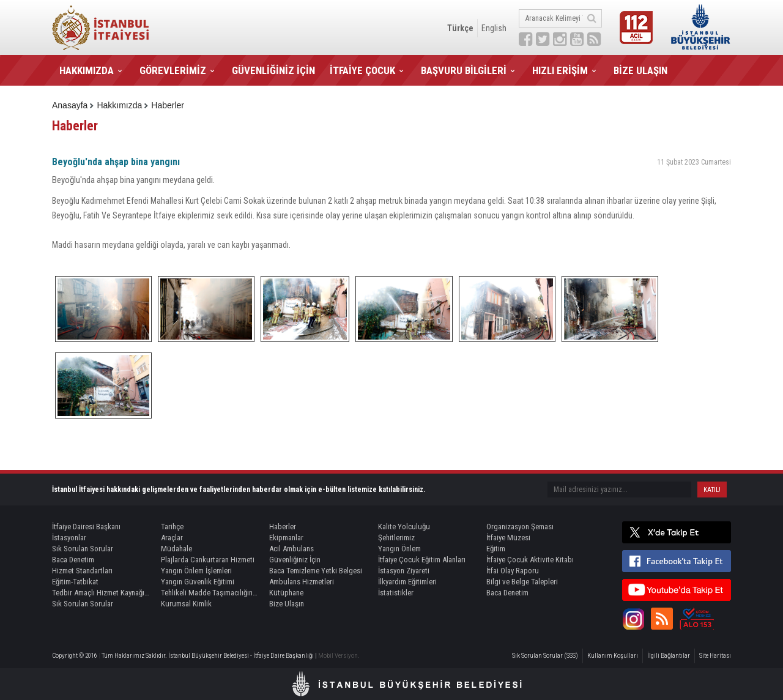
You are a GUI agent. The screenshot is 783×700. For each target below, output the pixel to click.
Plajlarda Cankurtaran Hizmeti (208, 560)
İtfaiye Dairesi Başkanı (86, 527)
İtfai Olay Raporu (513, 571)
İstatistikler (396, 593)
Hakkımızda (119, 105)
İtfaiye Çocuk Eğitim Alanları (422, 560)
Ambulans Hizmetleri (302, 582)
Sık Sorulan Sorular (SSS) (545, 656)
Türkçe (460, 28)
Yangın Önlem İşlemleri (196, 571)
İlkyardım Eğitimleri (407, 582)
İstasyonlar (69, 538)
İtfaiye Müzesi (508, 538)
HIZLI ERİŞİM (560, 70)
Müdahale (176, 549)
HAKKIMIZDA (87, 70)
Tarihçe (172, 527)
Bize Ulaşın (287, 604)
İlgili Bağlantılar (669, 656)
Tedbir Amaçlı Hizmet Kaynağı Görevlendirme (101, 593)
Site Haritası (715, 656)
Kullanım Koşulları (613, 656)
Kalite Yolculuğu (404, 527)
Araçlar (172, 538)
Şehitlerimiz (396, 538)
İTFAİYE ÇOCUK (362, 70)
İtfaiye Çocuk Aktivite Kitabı (530, 560)
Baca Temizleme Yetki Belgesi (316, 571)
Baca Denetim (73, 560)
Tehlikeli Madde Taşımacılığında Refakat (210, 593)
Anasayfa (70, 105)
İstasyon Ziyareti (404, 571)
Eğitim (496, 549)
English (494, 28)
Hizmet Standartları (82, 571)
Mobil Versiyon (338, 656)
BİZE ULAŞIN (640, 70)
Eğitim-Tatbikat (75, 582)
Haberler (168, 105)
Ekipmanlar (286, 538)
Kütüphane (286, 593)
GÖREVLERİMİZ (173, 70)
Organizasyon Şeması (520, 527)
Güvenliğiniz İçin (295, 560)
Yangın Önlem (399, 549)
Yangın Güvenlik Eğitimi (198, 582)
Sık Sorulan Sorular (83, 549)
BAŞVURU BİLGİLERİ (464, 70)
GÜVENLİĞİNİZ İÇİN (273, 70)
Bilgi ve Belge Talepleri (522, 582)
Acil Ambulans (291, 549)
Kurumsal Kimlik (186, 604)
